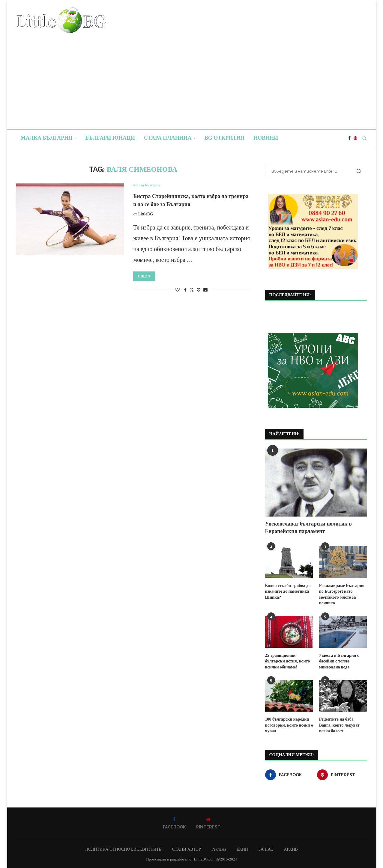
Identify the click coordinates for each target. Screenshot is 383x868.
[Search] (364, 138)
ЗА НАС (266, 849)
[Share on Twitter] (192, 290)
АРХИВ (291, 849)
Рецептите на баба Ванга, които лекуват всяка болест (343, 725)
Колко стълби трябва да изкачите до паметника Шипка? (288, 591)
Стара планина (168, 138)
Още (144, 276)
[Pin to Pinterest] (199, 290)
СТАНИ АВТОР (186, 849)
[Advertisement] (192, 78)
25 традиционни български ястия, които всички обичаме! (288, 661)
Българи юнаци (110, 138)
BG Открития (225, 138)
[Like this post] (178, 290)
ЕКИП (242, 849)
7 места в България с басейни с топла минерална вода (339, 661)
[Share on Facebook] (185, 290)
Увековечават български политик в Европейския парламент (308, 527)
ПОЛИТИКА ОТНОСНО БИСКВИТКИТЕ (123, 849)
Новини (266, 138)
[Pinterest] (355, 138)
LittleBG (146, 214)
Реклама (219, 849)
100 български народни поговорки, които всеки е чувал (289, 725)
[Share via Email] (205, 290)
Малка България (47, 138)
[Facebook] (349, 138)
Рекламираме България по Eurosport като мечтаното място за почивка (342, 594)
